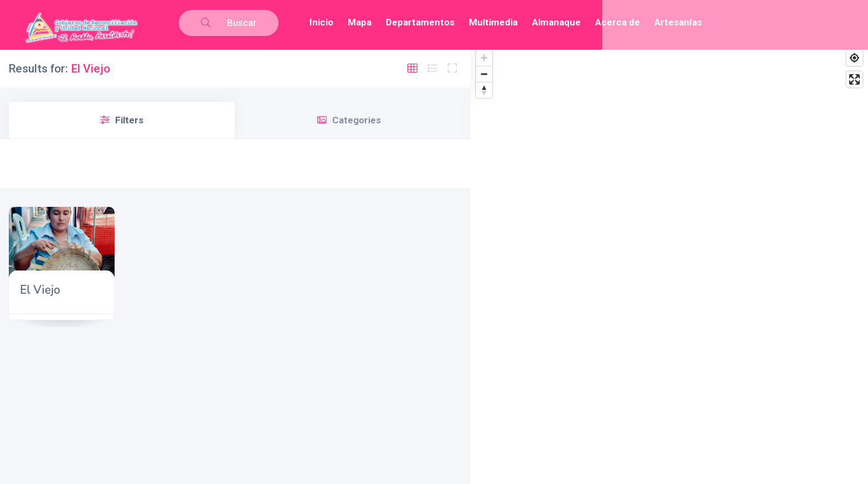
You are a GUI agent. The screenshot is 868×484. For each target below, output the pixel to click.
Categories (349, 120)
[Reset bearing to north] (484, 90)
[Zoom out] (484, 74)
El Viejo (40, 290)
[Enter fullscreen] (854, 79)
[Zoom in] (484, 58)
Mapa (360, 22)
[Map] (669, 264)
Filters (122, 120)
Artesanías (678, 22)
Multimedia (493, 22)
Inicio (321, 22)
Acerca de (618, 22)
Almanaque (556, 22)
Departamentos (420, 22)
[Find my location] (854, 58)
